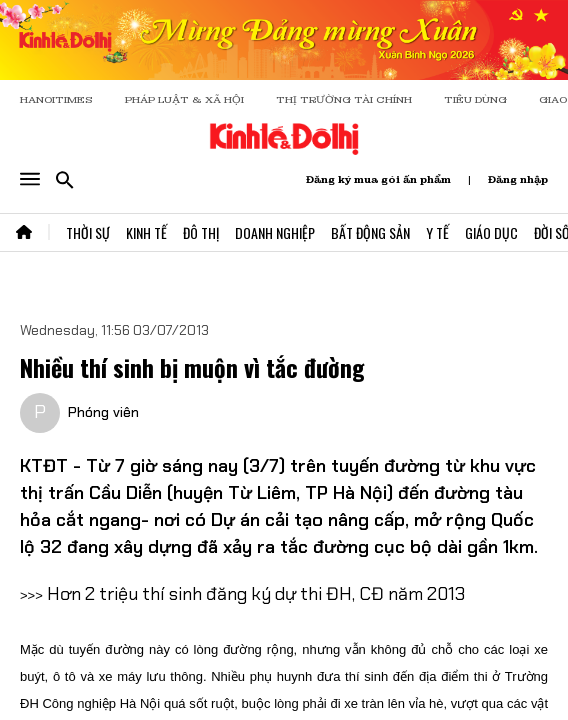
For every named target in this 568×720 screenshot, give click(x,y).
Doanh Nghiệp (275, 232)
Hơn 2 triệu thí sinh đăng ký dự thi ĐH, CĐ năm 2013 (256, 594)
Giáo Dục (491, 232)
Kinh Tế (146, 232)
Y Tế (437, 232)
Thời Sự (88, 232)
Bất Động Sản (370, 232)
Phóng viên (103, 412)
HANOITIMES (56, 99)
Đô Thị (201, 232)
